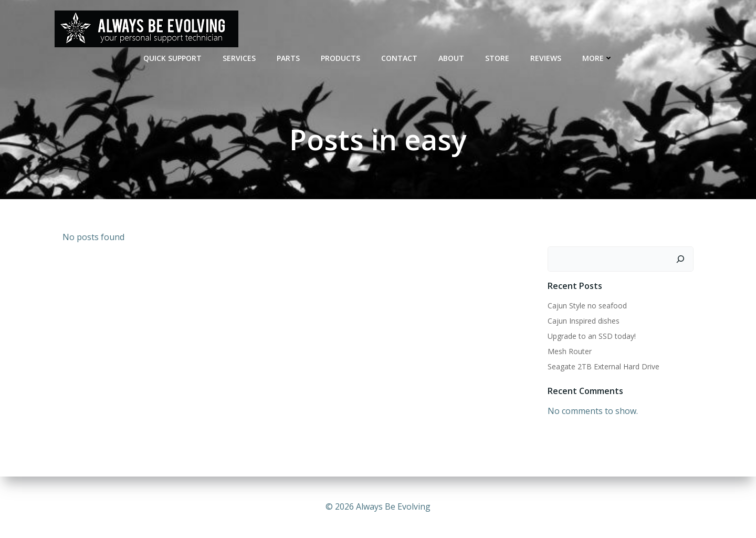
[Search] (680, 259)
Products (340, 58)
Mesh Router (570, 351)
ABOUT (451, 58)
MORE (598, 58)
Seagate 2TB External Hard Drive (603, 366)
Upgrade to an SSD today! (592, 336)
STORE (497, 58)
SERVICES (239, 58)
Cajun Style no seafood (587, 306)
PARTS (288, 58)
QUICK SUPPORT (172, 58)
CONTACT (399, 58)
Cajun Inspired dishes (584, 321)
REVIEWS (546, 58)
